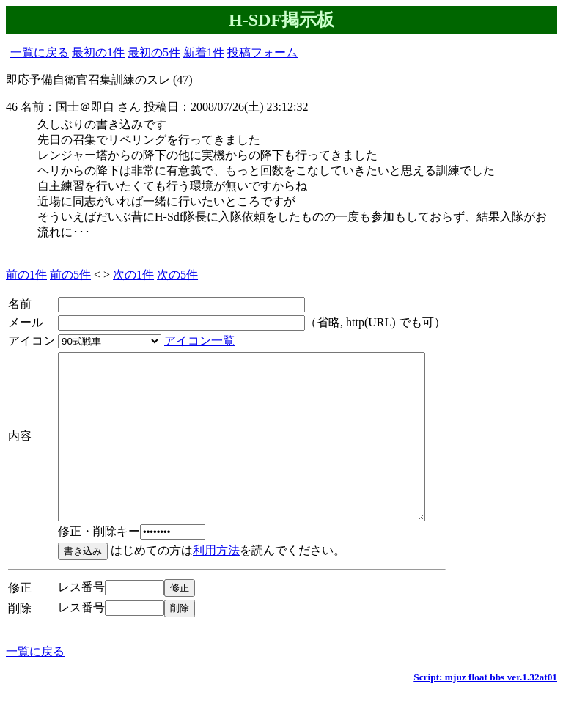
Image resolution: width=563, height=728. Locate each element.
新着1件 (204, 52)
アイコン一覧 (199, 341)
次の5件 (177, 275)
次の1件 (133, 275)
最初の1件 (98, 52)
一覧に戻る (40, 52)
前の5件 (70, 275)
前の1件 (26, 275)
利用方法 (216, 583)
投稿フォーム (262, 52)
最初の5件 (154, 52)
